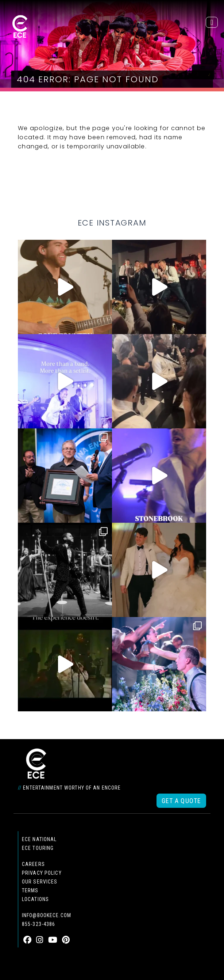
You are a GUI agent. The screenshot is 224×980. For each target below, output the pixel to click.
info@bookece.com (47, 915)
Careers (33, 864)
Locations (35, 899)
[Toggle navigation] (212, 22)
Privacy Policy (42, 873)
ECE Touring (38, 848)
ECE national (39, 839)
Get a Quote (181, 801)
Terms (30, 890)
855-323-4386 (38, 924)
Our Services (40, 882)
